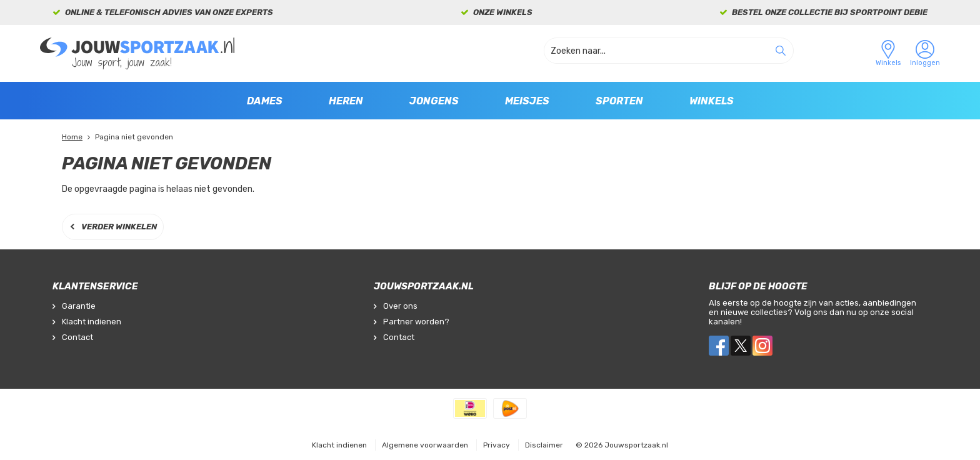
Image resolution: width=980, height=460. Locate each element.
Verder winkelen (119, 227)
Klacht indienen (92, 322)
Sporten (619, 101)
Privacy (497, 445)
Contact (77, 337)
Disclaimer (544, 445)
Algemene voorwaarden (425, 445)
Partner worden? (416, 322)
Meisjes (527, 101)
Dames (265, 101)
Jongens (434, 101)
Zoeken (781, 51)
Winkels (712, 101)
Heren (346, 101)
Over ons (400, 306)
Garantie (79, 306)
